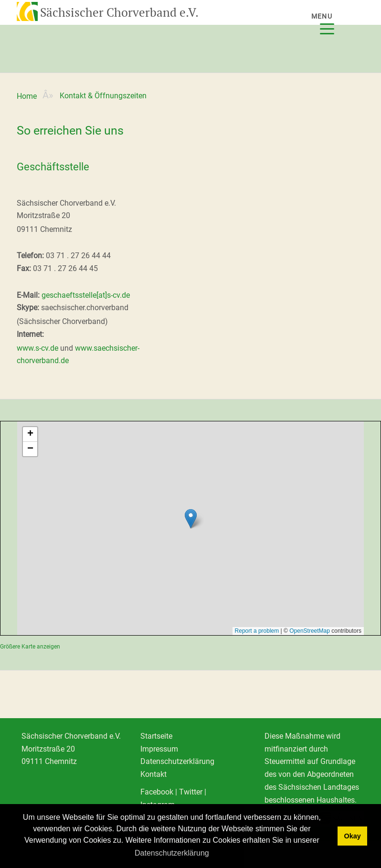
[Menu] (335, 22)
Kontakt (153, 774)
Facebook (157, 792)
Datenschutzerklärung (177, 761)
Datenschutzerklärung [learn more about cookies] (172, 853)
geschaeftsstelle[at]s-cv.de (86, 295)
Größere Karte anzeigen (30, 647)
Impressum (159, 749)
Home (27, 96)
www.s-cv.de (37, 348)
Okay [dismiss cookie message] (352, 836)
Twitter (191, 792)
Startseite (156, 736)
